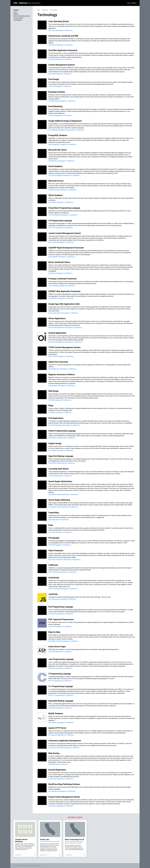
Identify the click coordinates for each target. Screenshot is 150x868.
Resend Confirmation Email (22, 16)
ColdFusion (53, 565)
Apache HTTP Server (57, 728)
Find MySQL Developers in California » (61, 723)
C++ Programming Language (61, 686)
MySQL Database (56, 713)
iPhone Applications (57, 318)
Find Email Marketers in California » (60, 115)
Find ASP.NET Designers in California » (61, 298)
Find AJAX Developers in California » (61, 45)
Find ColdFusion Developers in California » (63, 572)
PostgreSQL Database (58, 135)
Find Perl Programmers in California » (61, 614)
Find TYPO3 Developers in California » (61, 356)
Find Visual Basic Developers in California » (63, 215)
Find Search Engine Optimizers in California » (64, 494)
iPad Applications (56, 418)
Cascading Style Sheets (59, 469)
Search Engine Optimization (60, 481)
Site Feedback (18, 20)
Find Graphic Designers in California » (61, 450)
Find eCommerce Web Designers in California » (64, 748)
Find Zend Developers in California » (61, 59)
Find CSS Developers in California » (60, 476)
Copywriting (54, 513)
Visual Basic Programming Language (64, 208)
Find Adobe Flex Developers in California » (63, 369)
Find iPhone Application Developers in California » (65, 328)
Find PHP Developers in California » (60, 626)
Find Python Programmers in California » (62, 438)
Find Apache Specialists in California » (61, 735)
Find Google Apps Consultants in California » (64, 313)
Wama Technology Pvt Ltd (74, 839)
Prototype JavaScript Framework (62, 279)
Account (16, 10)
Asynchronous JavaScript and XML (63, 36)
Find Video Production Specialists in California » (65, 560)
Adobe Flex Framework (58, 362)
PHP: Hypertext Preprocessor (61, 619)
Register (134, 3)
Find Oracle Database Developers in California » (64, 175)
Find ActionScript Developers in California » (63, 589)
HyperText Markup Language (61, 456)
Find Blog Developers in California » (60, 413)
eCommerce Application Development (65, 741)
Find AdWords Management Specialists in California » (67, 130)
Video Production (56, 551)
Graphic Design (55, 443)
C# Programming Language (60, 221)
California (30, 3)
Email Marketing (55, 106)
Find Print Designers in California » (60, 86)
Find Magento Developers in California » (62, 386)
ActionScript (54, 578)
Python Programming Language (62, 431)
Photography (54, 538)
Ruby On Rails (54, 632)
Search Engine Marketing (59, 500)
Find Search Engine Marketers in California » (63, 507)
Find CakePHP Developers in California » (62, 257)
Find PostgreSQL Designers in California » (63, 144)
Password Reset (18, 18)
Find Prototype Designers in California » (62, 286)
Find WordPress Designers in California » (62, 791)
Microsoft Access (56, 181)
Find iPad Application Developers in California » (64, 425)
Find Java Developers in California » (60, 668)
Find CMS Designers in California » (60, 74)
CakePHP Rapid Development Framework (66, 248)
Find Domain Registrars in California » (61, 779)
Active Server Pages (57, 647)
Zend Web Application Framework (63, 50)
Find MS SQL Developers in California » (62, 161)
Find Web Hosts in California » (59, 764)
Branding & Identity (57, 92)
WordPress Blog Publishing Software (64, 784)
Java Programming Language (61, 659)
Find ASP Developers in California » (60, 652)
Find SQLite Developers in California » (61, 202)
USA (16, 3)
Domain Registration (57, 770)
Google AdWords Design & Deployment (65, 121)
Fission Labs (45, 839)
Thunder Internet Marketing (21, 840)
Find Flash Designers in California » (60, 532)
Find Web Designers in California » (60, 400)
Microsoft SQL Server (58, 150)
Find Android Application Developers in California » (66, 342)
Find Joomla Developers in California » (61, 242)
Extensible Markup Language (61, 701)
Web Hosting (54, 753)
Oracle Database (55, 166)
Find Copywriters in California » (59, 520)
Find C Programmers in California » (60, 681)
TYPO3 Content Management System (64, 347)
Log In (129, 3)
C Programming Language (60, 674)
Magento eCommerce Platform (62, 375)
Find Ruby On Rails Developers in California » (64, 641)
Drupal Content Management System (64, 797)
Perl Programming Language (61, 607)
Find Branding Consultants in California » (62, 101)
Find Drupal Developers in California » (61, 806)
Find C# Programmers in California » (61, 228)
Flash (51, 525)
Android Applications (57, 333)
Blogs (51, 405)
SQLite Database (56, 195)
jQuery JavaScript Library (59, 262)
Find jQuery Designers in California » (61, 273)
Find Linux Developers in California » (61, 30)
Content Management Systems (62, 65)
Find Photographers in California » (60, 545)
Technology (53, 10)
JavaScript (53, 594)
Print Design (54, 79)
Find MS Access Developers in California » (63, 190)
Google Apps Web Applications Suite (64, 304)
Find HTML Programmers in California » (62, 463)
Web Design (53, 391)
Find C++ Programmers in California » (61, 695)
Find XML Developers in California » (60, 708)
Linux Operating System (59, 21)
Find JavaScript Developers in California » (62, 599)
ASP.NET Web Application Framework (64, 291)
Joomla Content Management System (65, 233)
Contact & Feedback (36, 866)
